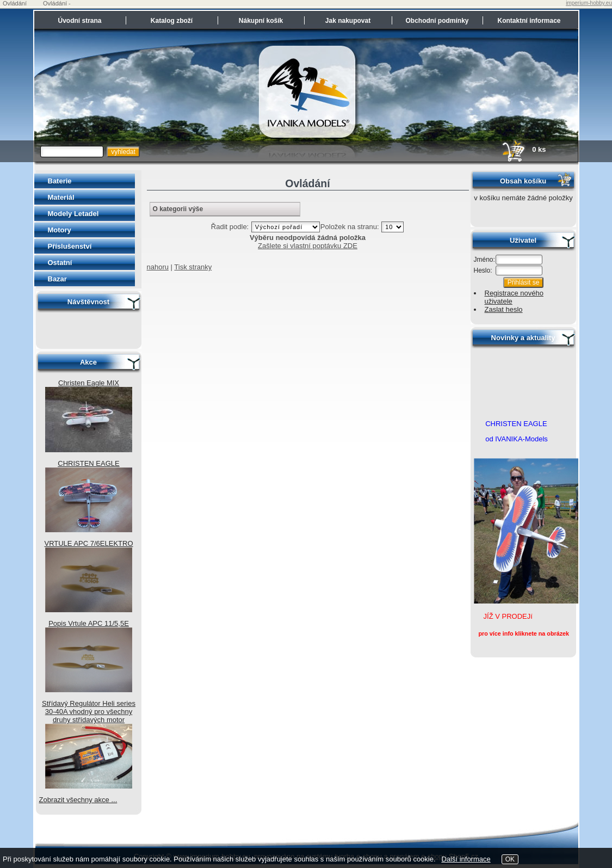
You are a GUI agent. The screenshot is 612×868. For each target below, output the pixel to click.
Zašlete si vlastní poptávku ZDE (308, 246)
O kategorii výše (178, 209)
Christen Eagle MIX (89, 383)
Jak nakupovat (348, 21)
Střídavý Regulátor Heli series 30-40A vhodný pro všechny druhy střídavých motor (89, 712)
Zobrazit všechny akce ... (78, 800)
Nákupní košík (261, 21)
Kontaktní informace (529, 21)
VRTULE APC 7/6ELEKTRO (88, 543)
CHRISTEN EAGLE (88, 463)
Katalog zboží (172, 21)
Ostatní (60, 263)
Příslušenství (70, 246)
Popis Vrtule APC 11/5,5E (89, 623)
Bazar (57, 279)
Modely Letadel (73, 214)
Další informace (466, 859)
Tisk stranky (193, 267)
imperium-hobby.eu (589, 3)
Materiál (61, 197)
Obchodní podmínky (437, 21)
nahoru (158, 267)
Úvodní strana (79, 21)
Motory (60, 230)
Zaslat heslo (504, 309)
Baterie (60, 181)
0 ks (523, 149)
